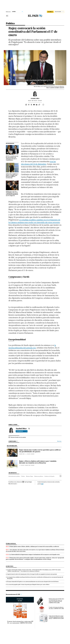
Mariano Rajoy (30, 476)
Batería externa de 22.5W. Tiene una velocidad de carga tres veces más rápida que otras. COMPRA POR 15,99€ (56, 601)
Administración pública (14, 476)
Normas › (59, 441)
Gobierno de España (49, 476)
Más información (13, 484)
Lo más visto (10, 566)
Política (10, 23)
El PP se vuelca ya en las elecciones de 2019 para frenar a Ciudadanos (12, 158)
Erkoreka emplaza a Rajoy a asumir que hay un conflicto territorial (12, 176)
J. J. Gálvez (28, 454)
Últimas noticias (11, 544)
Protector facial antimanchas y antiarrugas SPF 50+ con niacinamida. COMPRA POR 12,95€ (20, 622)
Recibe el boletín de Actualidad (18, 437)
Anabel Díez (35, 98)
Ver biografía (22, 431)
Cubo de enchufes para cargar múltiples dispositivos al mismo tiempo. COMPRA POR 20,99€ (56, 617)
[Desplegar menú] (7, 16)
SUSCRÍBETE (50, 12)
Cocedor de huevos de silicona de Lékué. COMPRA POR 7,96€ (56, 608)
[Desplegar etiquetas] (60, 476)
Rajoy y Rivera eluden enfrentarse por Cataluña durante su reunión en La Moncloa (38, 462)
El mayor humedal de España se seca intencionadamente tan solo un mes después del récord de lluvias (33, 581)
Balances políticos (39, 476)
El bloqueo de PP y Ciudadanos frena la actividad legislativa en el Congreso (12, 194)
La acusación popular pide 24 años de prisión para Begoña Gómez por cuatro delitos (28, 584)
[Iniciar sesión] (59, 12)
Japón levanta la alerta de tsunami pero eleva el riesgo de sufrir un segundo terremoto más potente (32, 574)
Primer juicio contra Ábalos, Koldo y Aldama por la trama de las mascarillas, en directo (34, 546)
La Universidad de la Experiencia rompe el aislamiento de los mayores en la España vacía (35, 555)
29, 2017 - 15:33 (37, 101)
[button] (35, 68)
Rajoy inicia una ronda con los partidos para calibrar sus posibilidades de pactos (40, 451)
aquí (42, 484)
